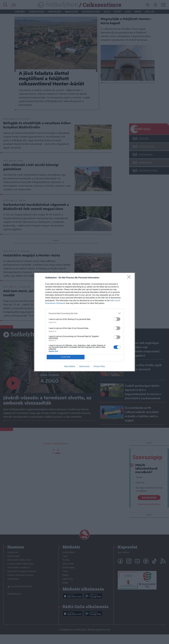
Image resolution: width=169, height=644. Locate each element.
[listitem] (85, 313)
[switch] (117, 319)
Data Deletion (70, 366)
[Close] (130, 278)
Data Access (84, 366)
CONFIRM (66, 357)
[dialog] (85, 322)
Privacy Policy (99, 366)
